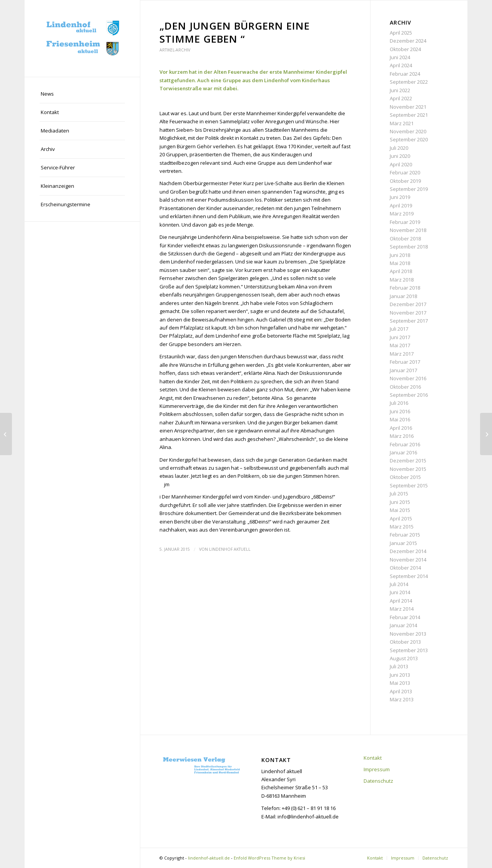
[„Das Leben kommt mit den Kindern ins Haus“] (6, 434)
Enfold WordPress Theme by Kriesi (269, 858)
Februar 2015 (405, 535)
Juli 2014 (399, 584)
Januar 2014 (403, 625)
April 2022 (401, 98)
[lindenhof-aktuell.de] (82, 38)
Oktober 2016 (405, 387)
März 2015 (402, 527)
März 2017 (402, 354)
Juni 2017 (400, 337)
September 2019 (409, 189)
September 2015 (409, 485)
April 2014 (401, 601)
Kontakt (373, 758)
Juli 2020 (399, 148)
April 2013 (401, 691)
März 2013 (402, 699)
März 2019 (402, 214)
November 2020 (408, 131)
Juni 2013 (400, 675)
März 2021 (402, 123)
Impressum (377, 769)
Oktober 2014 (405, 568)
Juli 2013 (399, 666)
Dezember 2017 (408, 304)
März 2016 (402, 436)
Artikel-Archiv (175, 50)
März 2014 (402, 609)
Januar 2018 (403, 296)
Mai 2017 (400, 345)
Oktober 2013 (405, 642)
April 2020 (401, 164)
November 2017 (408, 313)
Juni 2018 (400, 255)
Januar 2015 (403, 543)
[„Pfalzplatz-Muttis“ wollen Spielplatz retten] (486, 434)
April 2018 (401, 271)
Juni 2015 (400, 502)
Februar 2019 (405, 222)
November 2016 (408, 378)
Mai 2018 (400, 263)
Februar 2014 (405, 617)
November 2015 (408, 469)
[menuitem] (82, 94)
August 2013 (404, 658)
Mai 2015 (400, 510)
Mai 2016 (400, 419)
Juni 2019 (400, 197)
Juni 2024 (400, 57)
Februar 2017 (405, 362)
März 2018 (402, 280)
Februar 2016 (405, 444)
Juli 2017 (399, 329)
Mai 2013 (400, 683)
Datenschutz (378, 781)
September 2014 (409, 576)
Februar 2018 (405, 288)
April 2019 (401, 205)
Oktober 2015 (405, 477)
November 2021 (408, 107)
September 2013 (409, 650)
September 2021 (409, 115)
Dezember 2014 (408, 551)
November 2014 (408, 560)
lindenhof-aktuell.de (209, 858)
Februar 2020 (405, 172)
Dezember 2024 (408, 41)
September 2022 (409, 82)
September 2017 (409, 321)
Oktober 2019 (405, 181)
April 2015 (401, 518)
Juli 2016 (399, 403)
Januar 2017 (403, 370)
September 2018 (409, 247)
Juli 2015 (399, 494)
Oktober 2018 (405, 239)
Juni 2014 (400, 592)
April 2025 (401, 33)
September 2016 (409, 395)
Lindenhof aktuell (230, 549)
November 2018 (408, 230)
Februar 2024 (405, 74)
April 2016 (401, 428)
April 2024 (401, 65)
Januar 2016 (403, 452)
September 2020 (409, 139)
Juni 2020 (400, 156)
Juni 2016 (400, 411)
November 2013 (408, 634)
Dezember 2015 (408, 461)
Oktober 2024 (405, 49)
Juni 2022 (400, 90)
